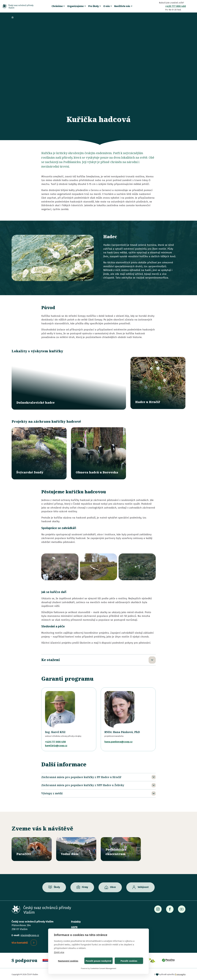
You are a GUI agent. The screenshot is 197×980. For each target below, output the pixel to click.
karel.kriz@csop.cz (56, 745)
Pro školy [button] (94, 6)
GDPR (74, 927)
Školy (57, 886)
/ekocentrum (121, 848)
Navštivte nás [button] (122, 6)
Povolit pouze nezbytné (98, 961)
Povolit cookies (129, 961)
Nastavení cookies (68, 961)
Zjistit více (59, 952)
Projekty (76, 921)
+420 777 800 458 (55, 741)
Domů (12, 17)
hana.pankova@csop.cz (118, 741)
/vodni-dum (76, 848)
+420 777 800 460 (176, 6)
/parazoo (32, 848)
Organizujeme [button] (75, 6)
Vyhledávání (193, 6)
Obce (113, 886)
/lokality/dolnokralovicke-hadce (69, 383)
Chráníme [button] (57, 6)
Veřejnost (143, 886)
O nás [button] (107, 6)
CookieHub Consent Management (103, 968)
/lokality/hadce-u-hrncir (158, 383)
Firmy (85, 886)
